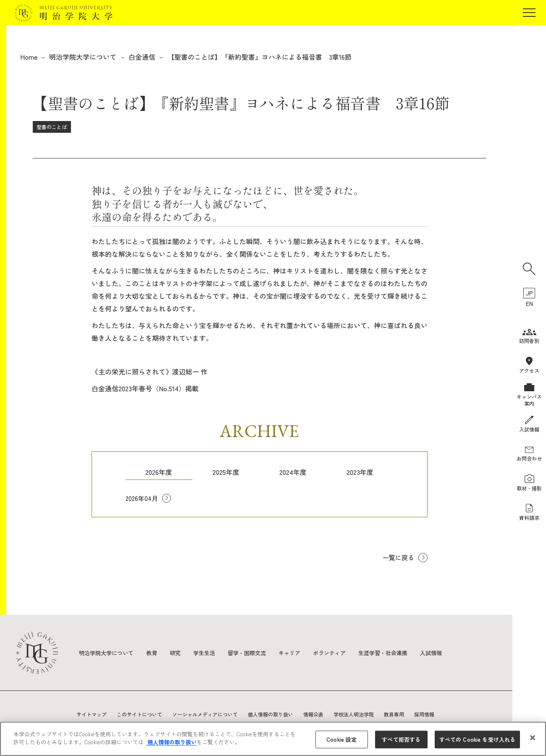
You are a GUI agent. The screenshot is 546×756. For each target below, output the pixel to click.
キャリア (301, 653)
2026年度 (159, 472)
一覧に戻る (397, 558)
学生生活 (211, 653)
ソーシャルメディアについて (205, 714)
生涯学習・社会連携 (399, 653)
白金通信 (142, 57)
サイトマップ (92, 714)
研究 (181, 653)
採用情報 (424, 714)
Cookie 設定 (341, 739)
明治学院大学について (83, 57)
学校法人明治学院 (354, 714)
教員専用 (394, 714)
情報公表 (313, 714)
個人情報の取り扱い (270, 714)
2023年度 (360, 472)
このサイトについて (139, 714)
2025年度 (226, 472)
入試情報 (450, 653)
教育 (156, 653)
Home (29, 57)
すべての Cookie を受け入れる (477, 739)
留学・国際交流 (256, 653)
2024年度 (293, 472)
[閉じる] (533, 738)
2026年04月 (143, 499)
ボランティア (343, 653)
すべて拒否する (401, 739)
